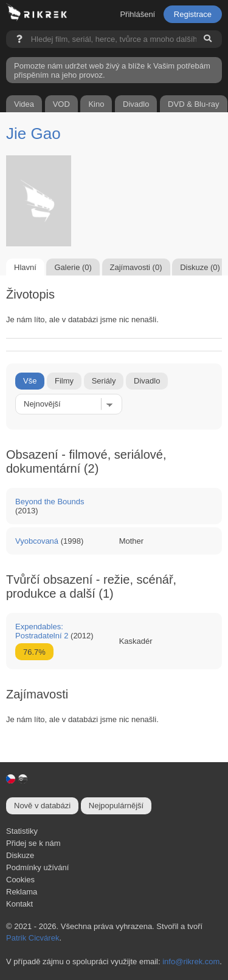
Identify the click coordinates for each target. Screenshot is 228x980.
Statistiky (22, 831)
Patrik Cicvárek (33, 938)
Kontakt (19, 904)
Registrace (193, 14)
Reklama (22, 892)
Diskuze (20, 855)
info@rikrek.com (191, 961)
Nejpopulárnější (116, 806)
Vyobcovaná (37, 541)
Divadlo (147, 381)
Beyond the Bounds (50, 502)
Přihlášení (137, 14)
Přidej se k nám (33, 843)
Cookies (20, 880)
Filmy (64, 381)
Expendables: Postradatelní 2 (42, 631)
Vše (30, 381)
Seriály (104, 381)
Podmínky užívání (37, 867)
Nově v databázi (42, 806)
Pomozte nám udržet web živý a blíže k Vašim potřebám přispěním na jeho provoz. (112, 70)
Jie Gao (33, 133)
